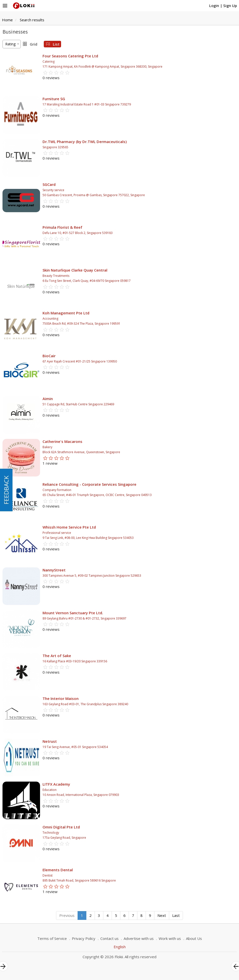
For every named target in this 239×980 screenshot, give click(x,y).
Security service (53, 190)
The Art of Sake (57, 656)
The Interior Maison (61, 698)
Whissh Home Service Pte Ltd (69, 527)
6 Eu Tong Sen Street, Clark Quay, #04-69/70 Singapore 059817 (87, 281)
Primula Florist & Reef (62, 227)
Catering (49, 62)
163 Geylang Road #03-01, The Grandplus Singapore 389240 (85, 704)
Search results (32, 20)
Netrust (50, 741)
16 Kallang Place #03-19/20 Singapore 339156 (75, 661)
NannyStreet (54, 570)
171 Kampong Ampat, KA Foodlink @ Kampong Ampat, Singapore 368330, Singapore (102, 67)
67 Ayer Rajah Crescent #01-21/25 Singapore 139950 (80, 361)
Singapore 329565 (55, 147)
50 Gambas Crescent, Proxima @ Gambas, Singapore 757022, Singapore (94, 195)
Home (7, 20)
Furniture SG (54, 99)
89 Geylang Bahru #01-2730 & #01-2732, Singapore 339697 (84, 618)
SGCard (49, 184)
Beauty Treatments (56, 276)
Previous (67, 915)
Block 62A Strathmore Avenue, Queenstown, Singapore (81, 452)
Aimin (48, 399)
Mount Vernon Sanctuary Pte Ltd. (73, 613)
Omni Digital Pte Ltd (61, 827)
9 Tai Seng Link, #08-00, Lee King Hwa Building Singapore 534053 (88, 538)
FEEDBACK (6, 490)
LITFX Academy (56, 784)
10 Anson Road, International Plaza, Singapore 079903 (81, 795)
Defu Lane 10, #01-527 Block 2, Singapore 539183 (78, 233)
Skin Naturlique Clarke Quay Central (75, 270)
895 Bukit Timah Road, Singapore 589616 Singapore (79, 880)
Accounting (50, 319)
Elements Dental (58, 870)
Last (176, 915)
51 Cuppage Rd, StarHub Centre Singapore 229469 (78, 404)
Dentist (48, 875)
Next (162, 915)
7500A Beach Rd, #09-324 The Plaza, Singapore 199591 (81, 324)
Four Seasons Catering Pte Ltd (70, 56)
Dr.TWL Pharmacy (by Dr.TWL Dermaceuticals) (85, 142)
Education (50, 790)
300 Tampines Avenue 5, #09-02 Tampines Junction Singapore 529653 (92, 576)
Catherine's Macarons (62, 441)
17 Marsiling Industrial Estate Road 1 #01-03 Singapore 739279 (87, 104)
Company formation (57, 490)
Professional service (57, 533)
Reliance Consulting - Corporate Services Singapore (89, 484)
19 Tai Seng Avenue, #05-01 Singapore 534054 (75, 747)
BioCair (49, 356)
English (120, 947)
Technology (51, 833)
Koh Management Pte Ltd (66, 313)
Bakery (47, 447)
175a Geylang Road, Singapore (64, 838)
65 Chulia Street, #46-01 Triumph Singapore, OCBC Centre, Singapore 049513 (97, 495)
